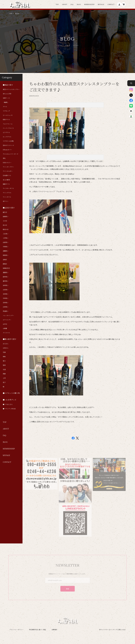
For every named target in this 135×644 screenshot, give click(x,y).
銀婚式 (5, 264)
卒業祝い (6, 247)
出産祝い (6, 242)
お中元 (5, 324)
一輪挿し (6, 102)
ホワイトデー (7, 320)
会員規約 (54, 630)
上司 (4, 378)
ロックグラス (7, 137)
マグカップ (6, 111)
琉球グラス (6, 119)
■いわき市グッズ (10, 400)
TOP (57, 4)
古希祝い (6, 290)
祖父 (4, 361)
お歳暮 (5, 328)
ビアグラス (6, 132)
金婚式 (5, 260)
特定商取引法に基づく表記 (37, 630)
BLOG (79, 4)
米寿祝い (6, 294)
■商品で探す (8, 85)
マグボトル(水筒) (8, 141)
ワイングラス (7, 193)
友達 (4, 369)
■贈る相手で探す (10, 339)
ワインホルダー (8, 171)
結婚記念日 (6, 268)
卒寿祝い (6, 298)
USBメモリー (7, 163)
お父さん (6, 344)
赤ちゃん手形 (7, 94)
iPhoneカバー (7, 150)
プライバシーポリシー (16, 630)
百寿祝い (6, 303)
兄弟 (4, 352)
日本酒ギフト (7, 175)
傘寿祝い (6, 285)
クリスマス (6, 333)
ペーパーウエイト (8, 128)
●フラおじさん (8, 404)
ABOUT (65, 4)
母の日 (5, 225)
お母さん (6, 348)
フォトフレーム (8, 124)
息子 (4, 382)
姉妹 (4, 357)
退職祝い (6, 251)
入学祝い (6, 238)
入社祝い (6, 234)
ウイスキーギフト (8, 188)
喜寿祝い (6, 281)
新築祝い (6, 255)
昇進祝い (6, 311)
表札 (4, 158)
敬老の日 (6, 229)
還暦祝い (6, 272)
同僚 (4, 374)
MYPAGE (101, 4)
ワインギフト (7, 197)
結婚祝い (6, 216)
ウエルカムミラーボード (11, 154)
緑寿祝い (6, 277)
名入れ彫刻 (6, 180)
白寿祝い (6, 307)
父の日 (5, 221)
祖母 (4, 365)
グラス (5, 107)
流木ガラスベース (8, 145)
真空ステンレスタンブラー (11, 89)
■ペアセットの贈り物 (11, 393)
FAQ (72, 4)
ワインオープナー (8, 167)
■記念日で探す (9, 208)
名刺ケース (6, 98)
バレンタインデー (8, 315)
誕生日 (5, 212)
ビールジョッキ (8, 115)
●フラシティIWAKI (9, 409)
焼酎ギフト (6, 184)
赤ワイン (6, 201)
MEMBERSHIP (89, 4)
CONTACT (111, 4)
